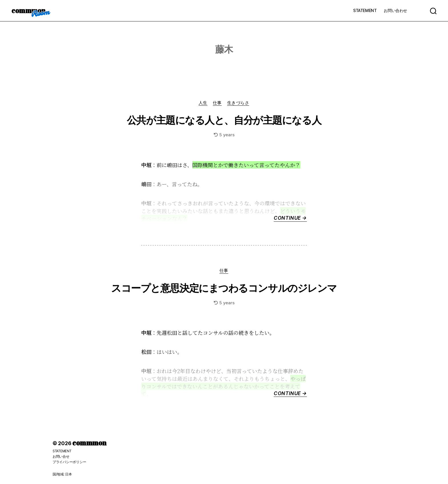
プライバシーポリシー (69, 462)
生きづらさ (239, 103)
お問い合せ (61, 457)
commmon (28, 11)
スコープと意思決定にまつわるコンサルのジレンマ (224, 288)
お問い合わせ (395, 10)
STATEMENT (365, 10)
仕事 (217, 103)
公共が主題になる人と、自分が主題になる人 (224, 120)
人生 (203, 103)
